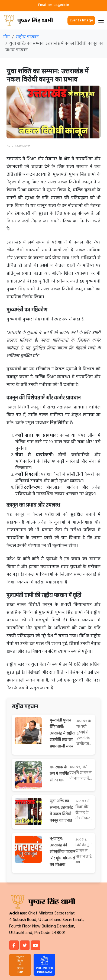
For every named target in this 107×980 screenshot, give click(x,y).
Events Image (81, 20)
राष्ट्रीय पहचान (27, 37)
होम (7, 37)
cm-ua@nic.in (58, 5)
